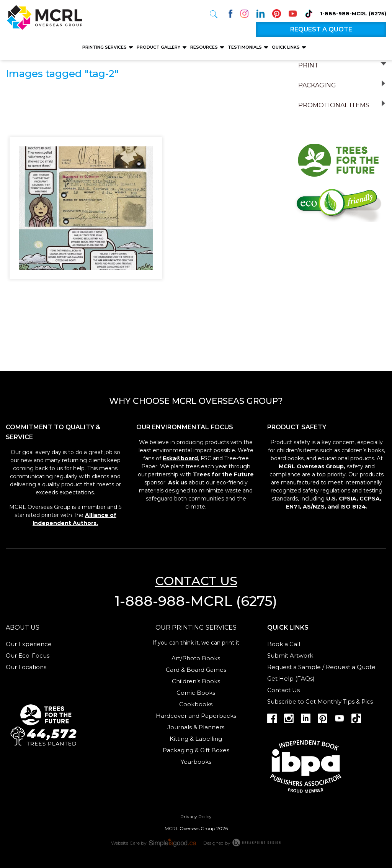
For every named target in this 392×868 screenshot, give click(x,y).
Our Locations (26, 667)
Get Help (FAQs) (291, 678)
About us (23, 628)
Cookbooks (196, 704)
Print (308, 65)
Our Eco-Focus (28, 656)
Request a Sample (294, 667)
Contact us (196, 581)
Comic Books (196, 693)
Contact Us (283, 690)
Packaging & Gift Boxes (196, 750)
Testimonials (245, 47)
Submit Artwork (290, 656)
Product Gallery (159, 47)
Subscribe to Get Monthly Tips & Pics (320, 701)
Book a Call (284, 644)
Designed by (242, 842)
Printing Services (105, 47)
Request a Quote (351, 667)
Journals (180, 727)
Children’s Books (196, 681)
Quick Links (286, 47)
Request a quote (321, 29)
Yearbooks (196, 762)
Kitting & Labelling (196, 739)
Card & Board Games (196, 670)
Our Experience (29, 644)
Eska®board (180, 458)
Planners (212, 727)
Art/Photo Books (196, 658)
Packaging (317, 85)
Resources (205, 47)
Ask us (178, 482)
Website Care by (154, 842)
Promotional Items (334, 105)
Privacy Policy (196, 816)
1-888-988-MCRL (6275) (353, 13)
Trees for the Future (223, 474)
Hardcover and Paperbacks (196, 716)
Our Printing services (196, 628)
